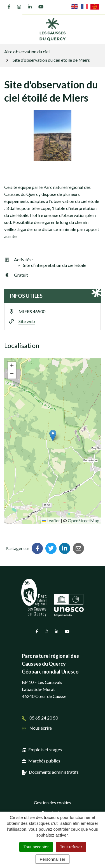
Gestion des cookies (53, 803)
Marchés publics (44, 761)
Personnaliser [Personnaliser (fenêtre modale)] (53, 859)
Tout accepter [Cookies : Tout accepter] (36, 847)
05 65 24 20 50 (40, 718)
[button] (53, 435)
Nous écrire (37, 728)
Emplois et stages (45, 749)
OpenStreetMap (84, 520)
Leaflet (51, 520)
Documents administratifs (54, 772)
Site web (27, 321)
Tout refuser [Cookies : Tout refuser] (71, 847)
